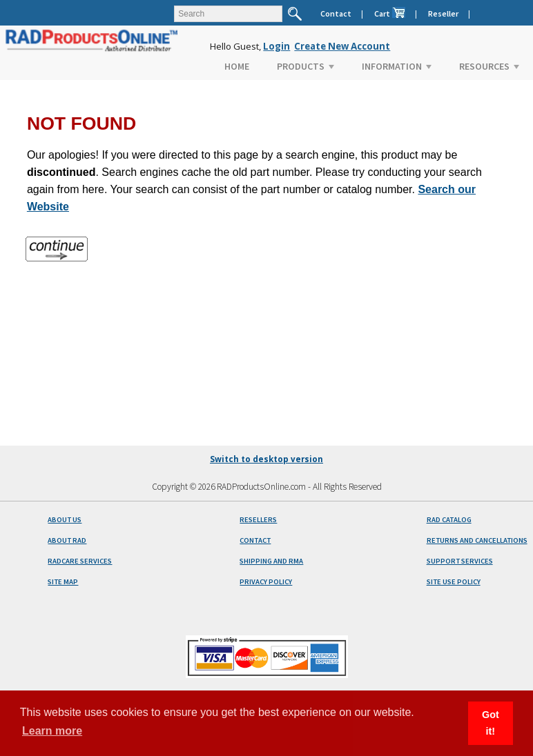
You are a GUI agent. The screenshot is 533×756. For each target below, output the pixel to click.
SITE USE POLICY (454, 582)
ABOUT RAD (67, 540)
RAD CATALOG (449, 520)
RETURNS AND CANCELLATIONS (477, 540)
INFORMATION (397, 66)
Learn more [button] (52, 731)
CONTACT (255, 540)
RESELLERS (258, 520)
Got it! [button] (491, 723)
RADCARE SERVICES (80, 561)
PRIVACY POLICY (266, 582)
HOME (237, 66)
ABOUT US (65, 520)
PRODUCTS (306, 66)
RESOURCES (489, 66)
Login (277, 46)
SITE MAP (63, 582)
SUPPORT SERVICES (460, 561)
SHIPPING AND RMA (271, 561)
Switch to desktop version (266, 459)
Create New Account (342, 46)
